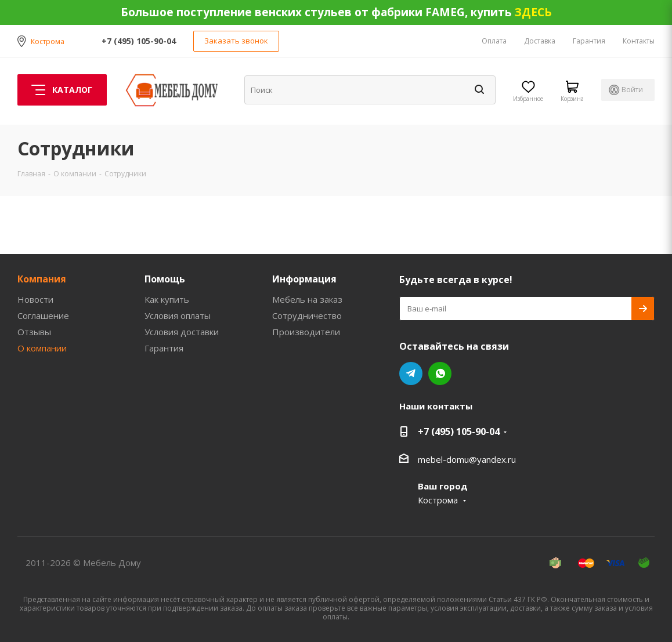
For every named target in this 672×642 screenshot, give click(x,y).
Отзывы (34, 332)
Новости (35, 299)
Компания (42, 279)
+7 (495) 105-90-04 (139, 41)
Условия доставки (182, 332)
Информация (304, 279)
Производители (306, 332)
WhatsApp (440, 373)
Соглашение (43, 315)
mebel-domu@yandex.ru (467, 459)
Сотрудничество (307, 315)
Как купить (167, 299)
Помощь (165, 279)
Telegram (411, 373)
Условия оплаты (178, 315)
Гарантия (164, 348)
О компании (42, 348)
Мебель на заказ (307, 299)
